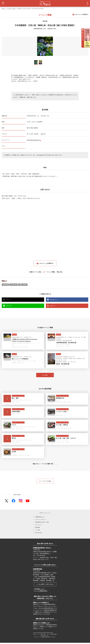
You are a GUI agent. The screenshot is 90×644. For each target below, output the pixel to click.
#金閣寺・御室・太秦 (18, 364)
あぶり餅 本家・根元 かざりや (66, 439)
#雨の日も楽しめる (61, 346)
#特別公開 (5, 286)
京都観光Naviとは (40, 518)
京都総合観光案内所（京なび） (42, 549)
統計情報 (37, 529)
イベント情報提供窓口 (41, 592)
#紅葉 (69, 346)
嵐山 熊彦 (15, 399)
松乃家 (14, 453)
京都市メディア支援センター (42, 624)
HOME (3, 10)
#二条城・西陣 (23, 348)
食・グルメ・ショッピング (18, 397)
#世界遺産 (20, 344)
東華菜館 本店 (60, 399)
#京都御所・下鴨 (17, 457)
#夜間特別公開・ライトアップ (31, 344)
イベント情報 (8, 10)
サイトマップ (39, 526)
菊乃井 (14, 439)
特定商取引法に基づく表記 (42, 523)
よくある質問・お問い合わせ (45, 585)
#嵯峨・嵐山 (15, 403)
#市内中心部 (13, 286)
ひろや (14, 426)
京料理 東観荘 (16, 413)
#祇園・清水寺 (23, 286)
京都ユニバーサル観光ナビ (41, 604)
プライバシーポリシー (41, 521)
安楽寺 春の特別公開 (63, 365)
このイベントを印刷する (80, 16)
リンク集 (37, 531)
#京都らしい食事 (23, 401)
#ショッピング (60, 441)
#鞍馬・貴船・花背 (17, 430)
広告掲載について (39, 590)
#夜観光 (14, 344)
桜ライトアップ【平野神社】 (20, 360)
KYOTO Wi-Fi (39, 534)
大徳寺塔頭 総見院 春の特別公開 (66, 344)
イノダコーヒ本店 (61, 413)
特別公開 (14, 10)
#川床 (13, 428)
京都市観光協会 (38, 570)
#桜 (13, 346)
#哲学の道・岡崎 (61, 367)
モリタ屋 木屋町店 (62, 426)
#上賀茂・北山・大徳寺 (62, 348)
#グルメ (30, 401)
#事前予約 (15, 401)
